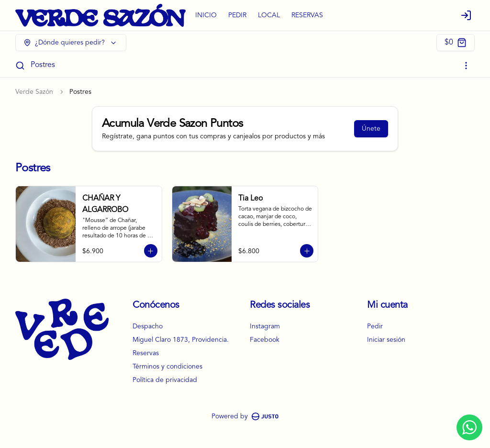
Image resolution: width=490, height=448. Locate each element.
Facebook (265, 340)
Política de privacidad (165, 380)
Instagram (265, 326)
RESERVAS (307, 15)
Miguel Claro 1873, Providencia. (181, 340)
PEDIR (237, 15)
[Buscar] (20, 66)
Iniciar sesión (386, 340)
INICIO (206, 15)
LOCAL (269, 15)
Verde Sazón (34, 92)
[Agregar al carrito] (151, 251)
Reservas (146, 353)
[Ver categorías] (466, 66)
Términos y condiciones (167, 367)
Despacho (148, 326)
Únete (371, 129)
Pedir (375, 326)
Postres (43, 65)
